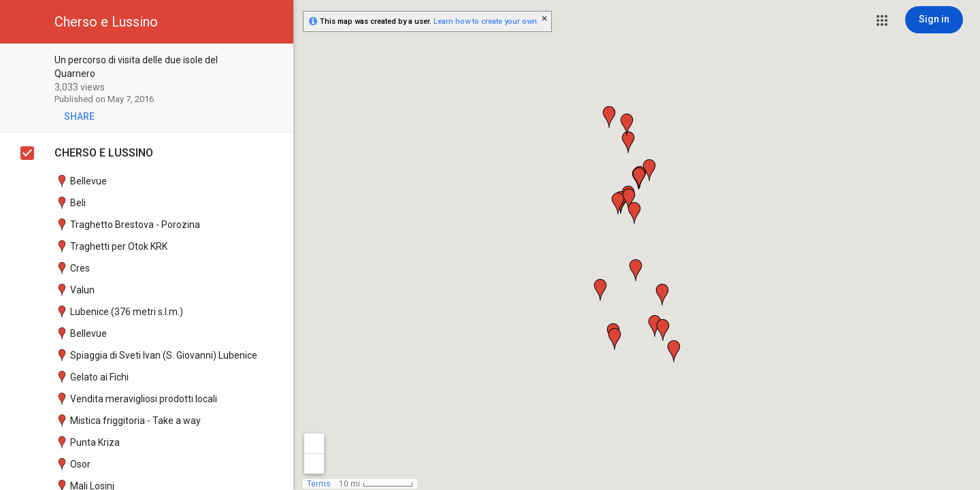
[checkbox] (276, 61)
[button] (882, 20)
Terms (319, 484)
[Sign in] (934, 20)
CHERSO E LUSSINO (104, 153)
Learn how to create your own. (486, 21)
